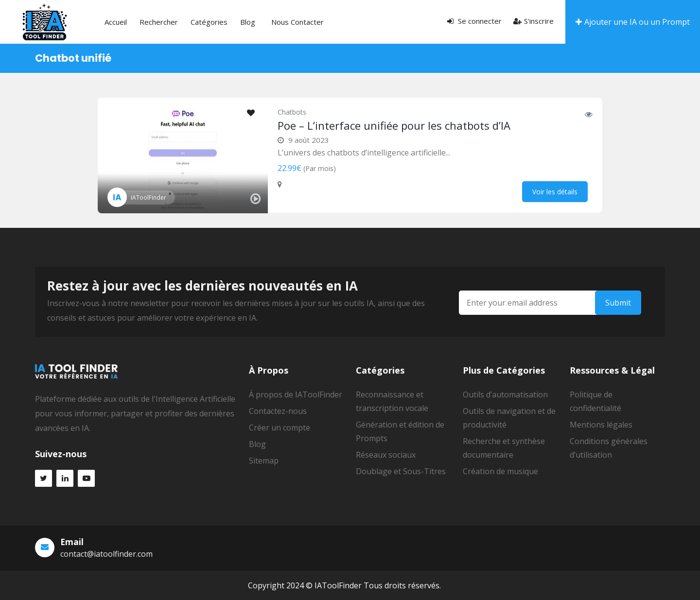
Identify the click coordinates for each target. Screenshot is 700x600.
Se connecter (474, 21)
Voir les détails (555, 192)
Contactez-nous (278, 411)
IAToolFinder (149, 197)
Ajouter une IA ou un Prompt (633, 22)
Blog (248, 22)
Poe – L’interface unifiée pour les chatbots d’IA (394, 125)
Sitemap (264, 461)
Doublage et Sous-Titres (401, 471)
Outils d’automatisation (505, 394)
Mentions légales (601, 425)
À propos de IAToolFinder (296, 394)
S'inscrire (534, 21)
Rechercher (159, 22)
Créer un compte (280, 428)
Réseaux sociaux (386, 455)
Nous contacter (297, 22)
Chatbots (292, 112)
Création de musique (500, 471)
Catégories (209, 22)
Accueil (116, 22)
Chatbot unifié (73, 58)
